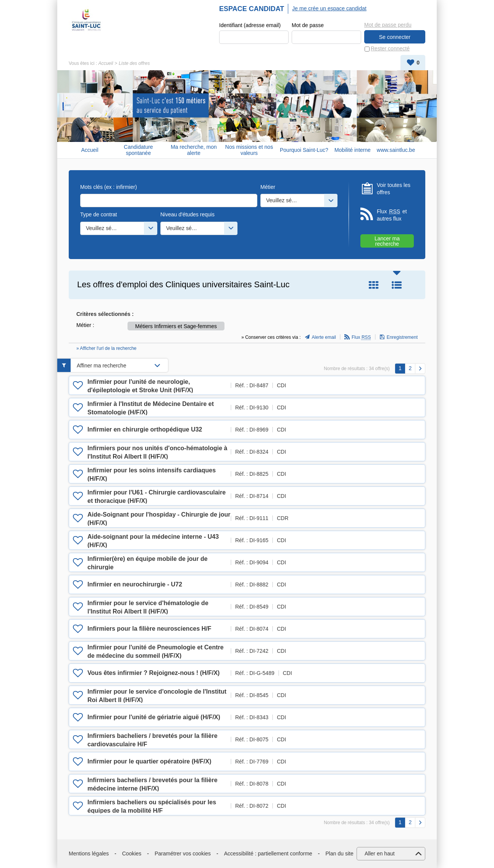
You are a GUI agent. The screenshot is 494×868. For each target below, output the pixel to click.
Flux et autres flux (392, 215)
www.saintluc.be (396, 150)
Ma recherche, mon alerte (194, 150)
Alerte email (324, 338)
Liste (397, 285)
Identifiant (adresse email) (250, 25)
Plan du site (340, 854)
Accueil (106, 63)
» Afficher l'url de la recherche (107, 349)
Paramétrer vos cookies (183, 854)
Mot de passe (308, 25)
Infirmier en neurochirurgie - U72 (135, 584)
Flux (361, 338)
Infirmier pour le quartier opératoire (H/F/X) (149, 761)
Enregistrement (402, 338)
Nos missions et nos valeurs (249, 150)
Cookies (132, 854)
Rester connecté (390, 49)
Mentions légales (89, 854)
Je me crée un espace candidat (329, 8)
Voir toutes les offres (394, 189)
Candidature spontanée (138, 150)
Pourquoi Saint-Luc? (304, 150)
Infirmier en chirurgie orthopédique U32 (145, 429)
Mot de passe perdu (388, 25)
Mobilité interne (353, 150)
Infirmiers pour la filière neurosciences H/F (149, 629)
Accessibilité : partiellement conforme (268, 854)
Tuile (374, 285)
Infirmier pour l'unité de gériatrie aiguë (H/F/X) (154, 717)
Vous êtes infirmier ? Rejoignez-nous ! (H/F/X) (153, 673)
